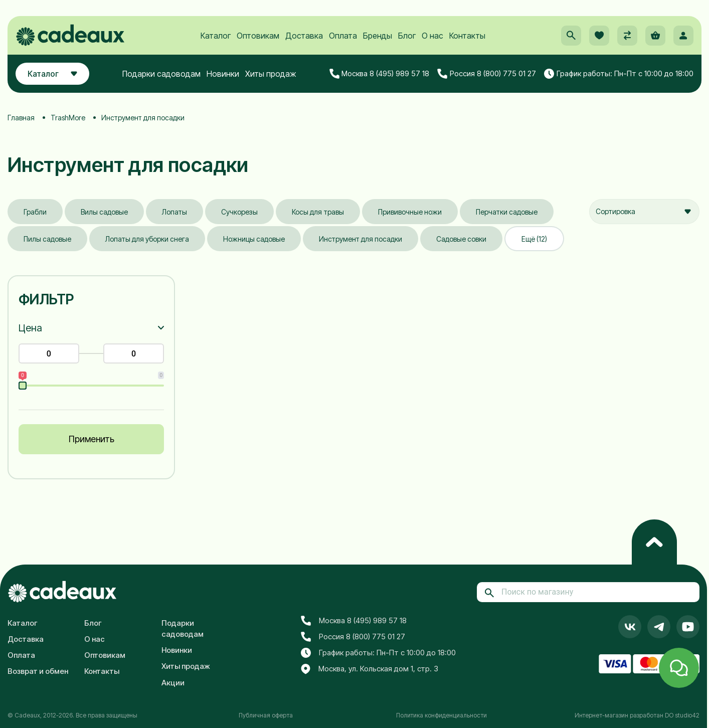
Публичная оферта (266, 715)
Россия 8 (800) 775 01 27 (487, 74)
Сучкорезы (239, 212)
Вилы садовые (104, 212)
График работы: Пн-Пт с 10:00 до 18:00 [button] (619, 74)
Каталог (216, 36)
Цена (30, 328)
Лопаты (174, 212)
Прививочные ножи (410, 212)
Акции (173, 683)
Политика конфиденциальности (441, 715)
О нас (432, 36)
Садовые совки (461, 239)
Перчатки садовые (507, 212)
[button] (571, 36)
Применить (92, 439)
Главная (21, 118)
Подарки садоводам (161, 74)
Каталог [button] (52, 74)
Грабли (35, 212)
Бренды (378, 36)
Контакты (467, 36)
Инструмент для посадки (361, 239)
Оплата (343, 36)
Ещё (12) (534, 239)
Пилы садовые (47, 239)
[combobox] (644, 212)
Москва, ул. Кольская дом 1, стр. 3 (370, 669)
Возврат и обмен (38, 671)
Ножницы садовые (254, 239)
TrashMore (68, 118)
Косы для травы (318, 212)
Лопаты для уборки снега (147, 239)
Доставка (304, 36)
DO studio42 (682, 715)
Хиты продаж (271, 74)
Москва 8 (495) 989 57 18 (380, 74)
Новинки (223, 74)
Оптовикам (258, 36)
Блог (407, 36)
